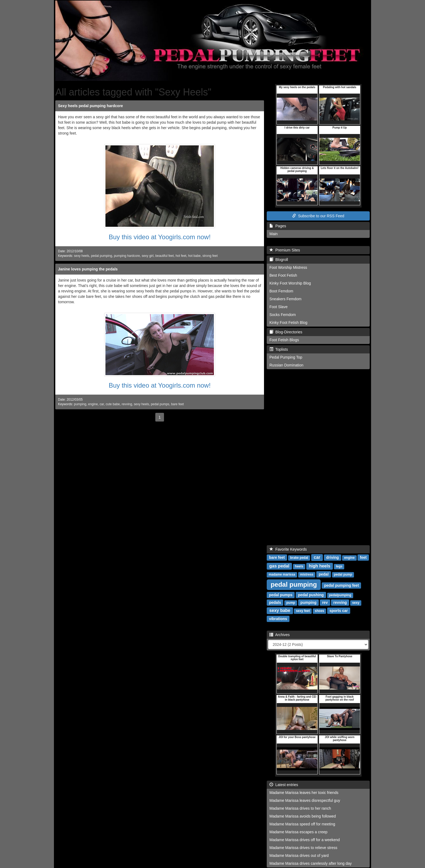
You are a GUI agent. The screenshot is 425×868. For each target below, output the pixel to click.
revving (127, 404)
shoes (319, 611)
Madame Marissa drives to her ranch (300, 808)
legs (339, 566)
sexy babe (280, 610)
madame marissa (282, 575)
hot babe (194, 256)
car (102, 404)
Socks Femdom (283, 315)
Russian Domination (286, 365)
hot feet (181, 256)
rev (325, 602)
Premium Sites (285, 250)
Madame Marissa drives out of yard (299, 856)
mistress (307, 575)
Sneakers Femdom (285, 299)
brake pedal (299, 558)
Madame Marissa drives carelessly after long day (310, 863)
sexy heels (82, 256)
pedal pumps (160, 404)
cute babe (113, 404)
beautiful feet (165, 256)
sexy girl (148, 256)
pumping (80, 404)
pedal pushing (311, 595)
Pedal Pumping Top (286, 357)
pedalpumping (340, 595)
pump (291, 603)
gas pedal (279, 566)
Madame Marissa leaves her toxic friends (304, 793)
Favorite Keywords (288, 549)
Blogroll (279, 260)
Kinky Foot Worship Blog (290, 283)
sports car (339, 611)
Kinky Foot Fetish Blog (288, 323)
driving (333, 557)
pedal (324, 574)
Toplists (279, 349)
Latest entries (284, 785)
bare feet (177, 404)
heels (299, 566)
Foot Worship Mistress (288, 267)
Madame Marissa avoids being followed (303, 816)
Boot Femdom (281, 291)
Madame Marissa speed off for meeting (302, 824)
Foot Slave (278, 307)
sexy (356, 603)
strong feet (210, 256)
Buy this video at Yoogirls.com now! (160, 237)
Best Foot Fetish (283, 275)
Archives (280, 635)
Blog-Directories (286, 332)
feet (363, 557)
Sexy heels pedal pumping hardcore (91, 106)
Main (273, 234)
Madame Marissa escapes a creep (298, 832)
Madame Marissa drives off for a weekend (305, 840)
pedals (275, 602)
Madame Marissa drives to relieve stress (303, 848)
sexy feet (303, 611)
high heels (319, 566)
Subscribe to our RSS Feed (318, 216)
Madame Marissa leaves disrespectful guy (305, 800)
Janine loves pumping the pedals (88, 269)
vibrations (278, 619)
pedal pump (343, 575)
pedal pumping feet (342, 585)
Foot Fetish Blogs (284, 340)
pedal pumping (102, 256)
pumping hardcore (127, 256)
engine (93, 404)
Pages (278, 226)
